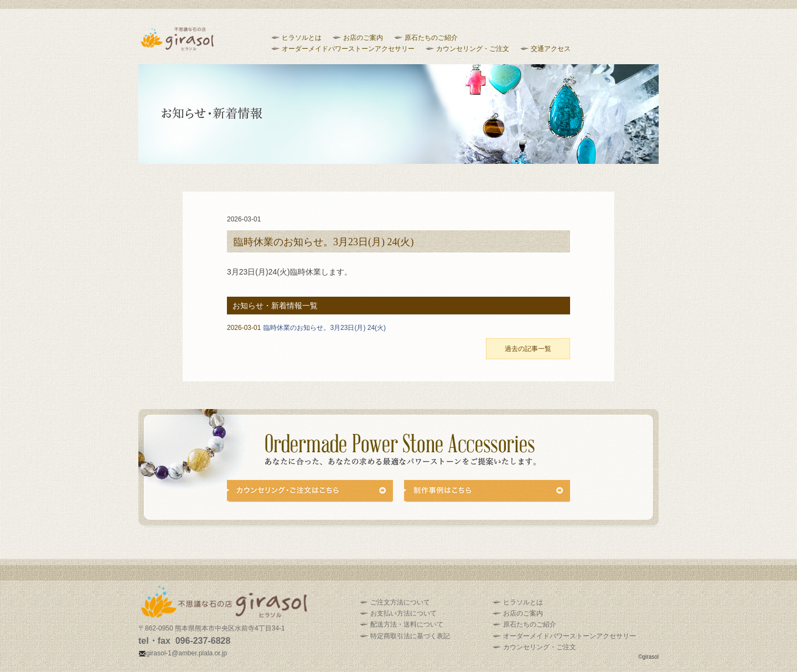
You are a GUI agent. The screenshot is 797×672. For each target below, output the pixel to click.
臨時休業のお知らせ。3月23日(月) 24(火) (306, 328)
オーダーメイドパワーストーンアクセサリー (348, 49)
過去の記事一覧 (528, 349)
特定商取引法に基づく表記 (410, 636)
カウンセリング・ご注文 (473, 49)
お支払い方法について (403, 613)
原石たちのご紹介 (431, 38)
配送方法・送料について (407, 624)
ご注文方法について (400, 602)
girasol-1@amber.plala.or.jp (183, 653)
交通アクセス (551, 49)
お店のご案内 (363, 38)
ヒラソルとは (302, 38)
